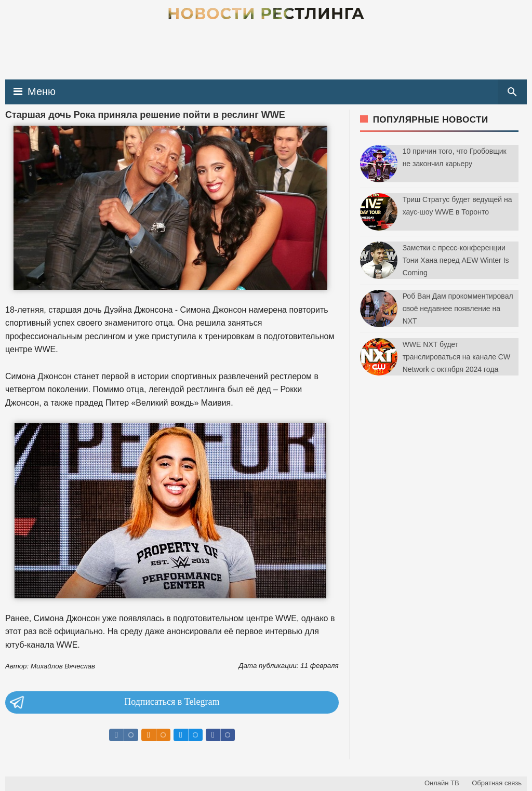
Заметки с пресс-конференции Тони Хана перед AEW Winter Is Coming (456, 260)
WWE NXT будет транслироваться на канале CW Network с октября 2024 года (457, 357)
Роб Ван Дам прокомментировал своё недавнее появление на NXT (458, 309)
